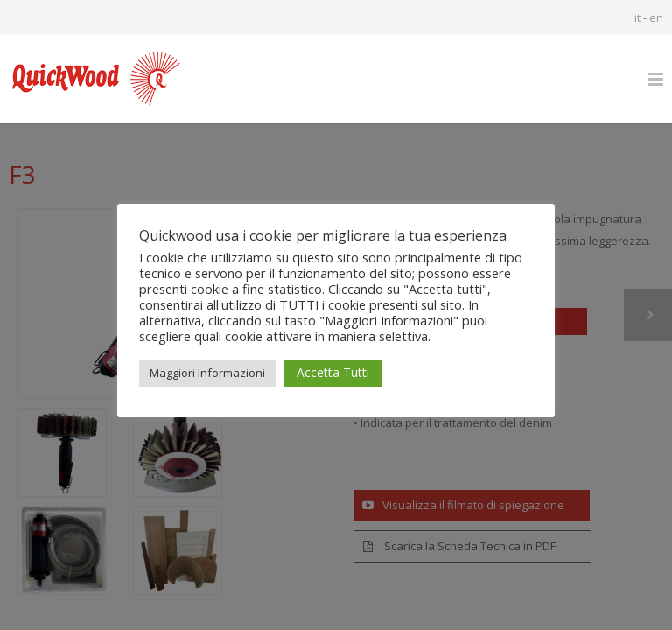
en (656, 17)
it (637, 17)
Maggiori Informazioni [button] (207, 373)
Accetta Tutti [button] (333, 372)
